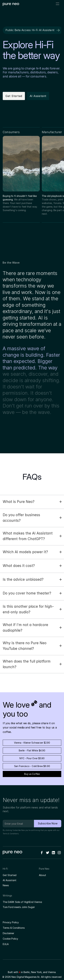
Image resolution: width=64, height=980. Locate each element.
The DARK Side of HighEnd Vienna (22, 902)
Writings (7, 896)
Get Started (10, 875)
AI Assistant (10, 880)
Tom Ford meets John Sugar (19, 907)
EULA (6, 944)
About (42, 875)
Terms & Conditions (11, 834)
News (6, 885)
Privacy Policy (11, 922)
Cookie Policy (10, 939)
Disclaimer (8, 933)
